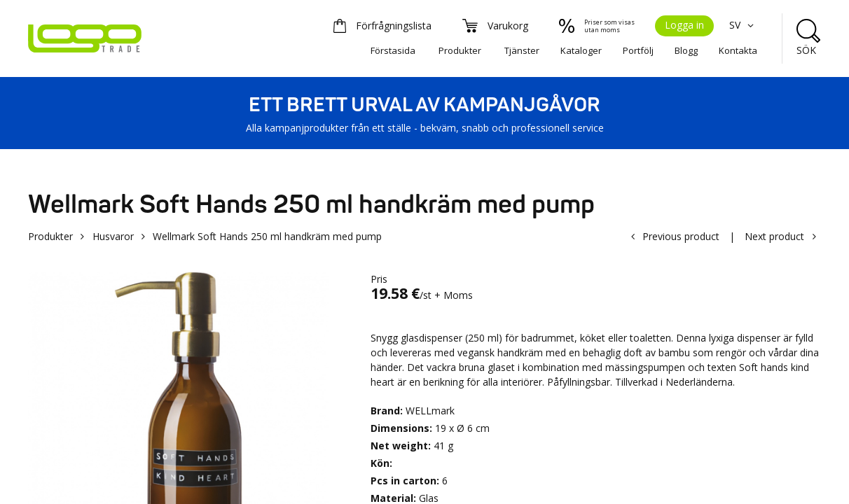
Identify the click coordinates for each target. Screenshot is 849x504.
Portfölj (638, 50)
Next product (774, 236)
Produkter (460, 50)
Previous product (681, 236)
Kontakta (738, 50)
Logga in (684, 25)
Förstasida (393, 50)
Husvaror (113, 236)
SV (743, 25)
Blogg (686, 50)
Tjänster (522, 50)
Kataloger (581, 50)
